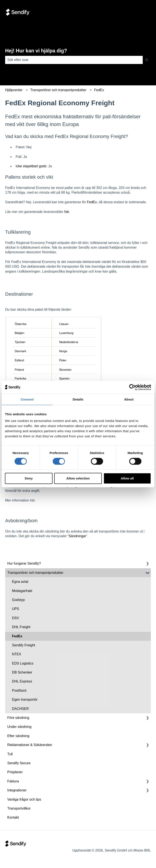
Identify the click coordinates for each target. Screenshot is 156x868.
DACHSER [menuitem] (20, 709)
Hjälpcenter (14, 90)
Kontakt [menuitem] (13, 817)
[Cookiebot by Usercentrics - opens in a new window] (132, 387)
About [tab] (129, 399)
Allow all (127, 478)
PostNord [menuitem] (19, 691)
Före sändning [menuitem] (18, 718)
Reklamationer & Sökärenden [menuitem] (30, 745)
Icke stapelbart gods (31, 166)
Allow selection (78, 478)
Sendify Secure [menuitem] (19, 763)
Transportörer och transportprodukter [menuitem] (35, 573)
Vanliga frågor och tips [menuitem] (24, 799)
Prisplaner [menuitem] (15, 772)
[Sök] (147, 60)
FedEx (99, 90)
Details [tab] (78, 399)
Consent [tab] (27, 399)
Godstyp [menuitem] (18, 600)
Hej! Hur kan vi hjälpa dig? (36, 51)
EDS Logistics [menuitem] (23, 663)
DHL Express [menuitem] (22, 681)
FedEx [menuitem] (17, 636)
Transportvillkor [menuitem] (19, 808)
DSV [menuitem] (16, 618)
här (67, 212)
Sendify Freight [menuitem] (24, 645)
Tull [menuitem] (10, 754)
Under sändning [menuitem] (19, 727)
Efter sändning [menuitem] (18, 736)
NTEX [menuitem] (17, 654)
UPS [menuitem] (16, 609)
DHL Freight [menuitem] (21, 627)
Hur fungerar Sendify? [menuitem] (24, 563)
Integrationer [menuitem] (17, 790)
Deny (29, 478)
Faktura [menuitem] (13, 781)
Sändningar (77, 536)
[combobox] (74, 60)
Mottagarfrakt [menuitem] (22, 591)
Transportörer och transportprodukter (58, 90)
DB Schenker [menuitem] (22, 672)
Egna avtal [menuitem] (20, 582)
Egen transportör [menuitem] (25, 700)
